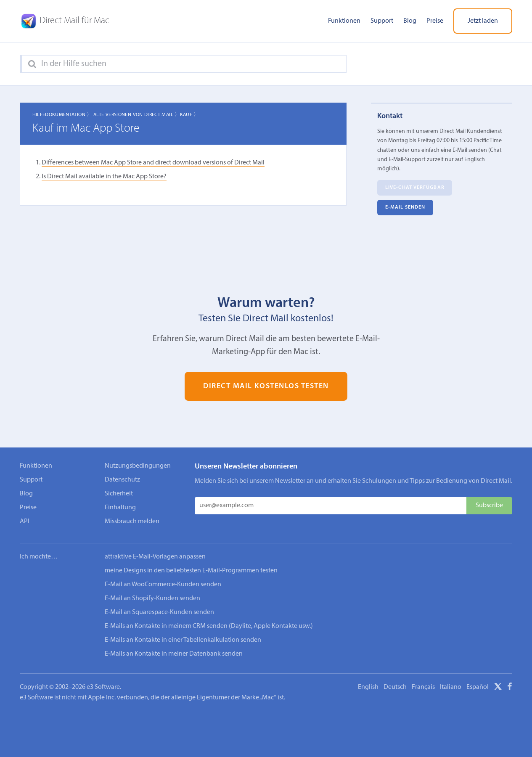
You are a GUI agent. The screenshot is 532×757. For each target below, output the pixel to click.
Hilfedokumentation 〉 (62, 115)
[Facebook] (510, 688)
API (25, 521)
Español (478, 687)
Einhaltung (120, 508)
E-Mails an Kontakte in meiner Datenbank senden (174, 654)
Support (382, 21)
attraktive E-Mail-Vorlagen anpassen (155, 557)
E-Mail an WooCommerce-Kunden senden (163, 585)
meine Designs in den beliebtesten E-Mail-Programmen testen (191, 571)
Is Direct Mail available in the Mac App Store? (104, 177)
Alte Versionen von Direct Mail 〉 (137, 115)
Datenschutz (122, 480)
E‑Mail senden (405, 208)
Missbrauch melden (132, 521)
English (368, 687)
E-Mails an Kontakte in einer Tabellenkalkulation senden (183, 640)
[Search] (32, 64)
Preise (435, 21)
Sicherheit (119, 494)
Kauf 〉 (189, 115)
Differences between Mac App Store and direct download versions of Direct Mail (153, 163)
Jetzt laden (483, 21)
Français (423, 687)
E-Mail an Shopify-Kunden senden (152, 598)
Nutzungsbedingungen (138, 466)
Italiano (451, 687)
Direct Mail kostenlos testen (266, 386)
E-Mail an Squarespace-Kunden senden (159, 612)
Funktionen (344, 21)
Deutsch (395, 687)
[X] (498, 688)
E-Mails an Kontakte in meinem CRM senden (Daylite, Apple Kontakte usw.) (209, 626)
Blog (410, 21)
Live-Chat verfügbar (415, 188)
